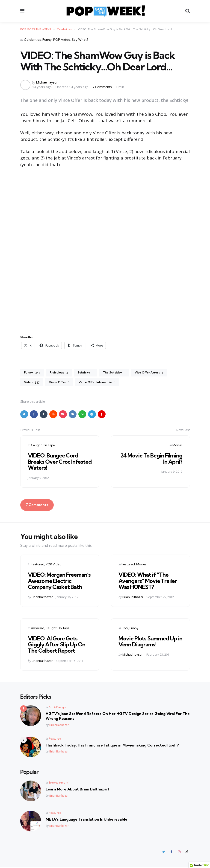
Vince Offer (61, 383)
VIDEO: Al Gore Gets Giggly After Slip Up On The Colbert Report (57, 645)
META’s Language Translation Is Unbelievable (86, 820)
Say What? (80, 40)
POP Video (62, 40)
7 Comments (103, 87)
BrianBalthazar (42, 598)
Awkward (38, 629)
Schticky (89, 373)
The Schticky (119, 373)
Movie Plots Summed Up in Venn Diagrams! (150, 642)
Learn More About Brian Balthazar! (77, 790)
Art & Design (57, 708)
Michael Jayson (47, 82)
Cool (125, 629)
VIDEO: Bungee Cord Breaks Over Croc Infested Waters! (60, 462)
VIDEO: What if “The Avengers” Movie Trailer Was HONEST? (148, 582)
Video (32, 383)
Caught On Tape (43, 446)
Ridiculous (61, 373)
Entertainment (58, 783)
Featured (38, 565)
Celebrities (32, 40)
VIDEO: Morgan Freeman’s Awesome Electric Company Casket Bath (59, 582)
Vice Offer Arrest (156, 373)
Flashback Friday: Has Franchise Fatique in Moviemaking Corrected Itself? (112, 746)
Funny (47, 40)
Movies (177, 446)
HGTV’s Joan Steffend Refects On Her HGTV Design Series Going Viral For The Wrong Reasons (118, 717)
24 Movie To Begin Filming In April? (151, 459)
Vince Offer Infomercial (102, 383)
